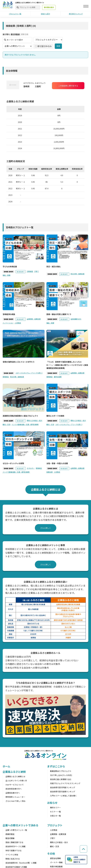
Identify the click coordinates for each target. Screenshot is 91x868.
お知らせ (52, 803)
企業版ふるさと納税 (14, 772)
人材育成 (18, 323)
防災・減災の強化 (54, 266)
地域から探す (45, 14)
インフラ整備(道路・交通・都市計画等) (25, 424)
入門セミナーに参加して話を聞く (63, 796)
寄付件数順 (15, 34)
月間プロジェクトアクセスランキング (65, 783)
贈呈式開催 (10, 838)
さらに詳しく (46, 528)
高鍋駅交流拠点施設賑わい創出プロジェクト (20, 416)
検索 (58, 46)
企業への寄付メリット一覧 (16, 830)
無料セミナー (55, 808)
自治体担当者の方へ (14, 789)
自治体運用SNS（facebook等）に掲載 (21, 863)
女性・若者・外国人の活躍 (57, 463)
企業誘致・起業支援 (34, 319)
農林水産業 (58, 377)
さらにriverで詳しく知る (16, 801)
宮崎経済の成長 (9, 314)
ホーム (6, 766)
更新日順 (25, 34)
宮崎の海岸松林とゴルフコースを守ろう (19, 362)
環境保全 (6, 377)
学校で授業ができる (14, 850)
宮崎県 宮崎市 (8, 272)
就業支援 (50, 472)
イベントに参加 (12, 855)
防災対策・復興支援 (77, 274)
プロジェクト (55, 825)
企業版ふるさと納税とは (15, 776)
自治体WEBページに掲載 (16, 846)
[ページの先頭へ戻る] (83, 848)
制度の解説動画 (56, 866)
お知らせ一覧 (55, 816)
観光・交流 (7, 424)
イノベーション (8, 323)
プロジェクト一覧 (15, 14)
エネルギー (31, 468)
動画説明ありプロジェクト (61, 771)
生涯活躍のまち (76, 319)
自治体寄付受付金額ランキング (63, 792)
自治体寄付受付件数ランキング (63, 787)
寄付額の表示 (49, 7)
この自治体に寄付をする (68, 86)
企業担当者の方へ (13, 793)
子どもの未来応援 (10, 266)
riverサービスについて (15, 785)
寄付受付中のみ (43, 46)
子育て (37, 271)
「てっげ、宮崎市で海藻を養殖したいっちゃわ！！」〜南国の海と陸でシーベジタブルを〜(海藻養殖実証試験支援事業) (67, 365)
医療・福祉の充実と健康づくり (59, 314)
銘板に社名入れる (13, 859)
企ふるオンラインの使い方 (16, 781)
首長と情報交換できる (14, 842)
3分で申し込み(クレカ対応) (61, 775)
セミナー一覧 (55, 812)
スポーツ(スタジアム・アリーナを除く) (29, 373)
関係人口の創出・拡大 (34, 420)
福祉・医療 (7, 275)
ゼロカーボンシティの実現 (13, 463)
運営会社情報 (55, 858)
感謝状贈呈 (10, 834)
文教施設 (30, 271)
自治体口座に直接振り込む (61, 779)
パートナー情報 (56, 862)
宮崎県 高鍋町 (8, 421)
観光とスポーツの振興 (55, 416)
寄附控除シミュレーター (15, 797)
